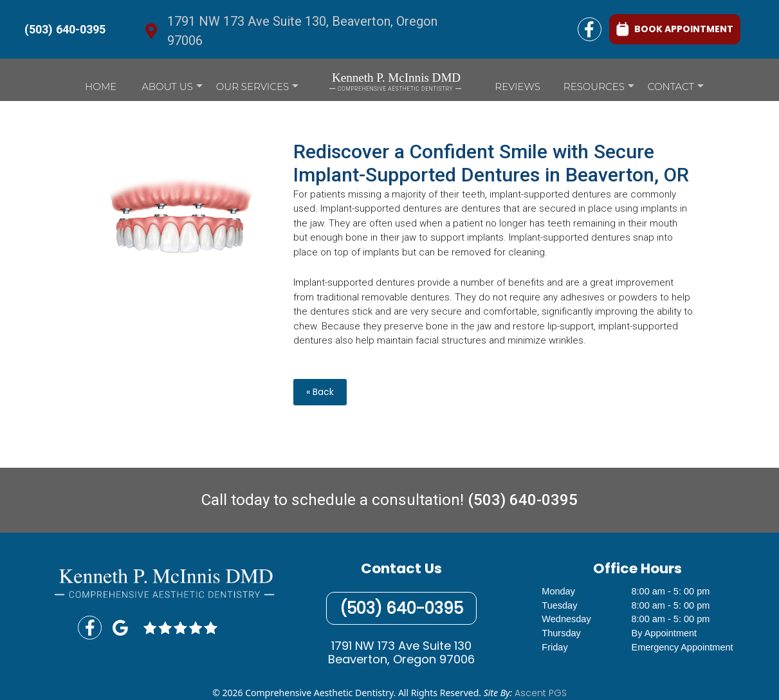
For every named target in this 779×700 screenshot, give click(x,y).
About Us (172, 90)
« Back (320, 392)
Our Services (257, 90)
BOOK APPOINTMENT (675, 28)
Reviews (517, 87)
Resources (599, 90)
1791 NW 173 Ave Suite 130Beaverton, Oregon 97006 (401, 653)
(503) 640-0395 (65, 29)
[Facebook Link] (590, 29)
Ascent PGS (541, 693)
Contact (676, 90)
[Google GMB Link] (120, 628)
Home (101, 87)
